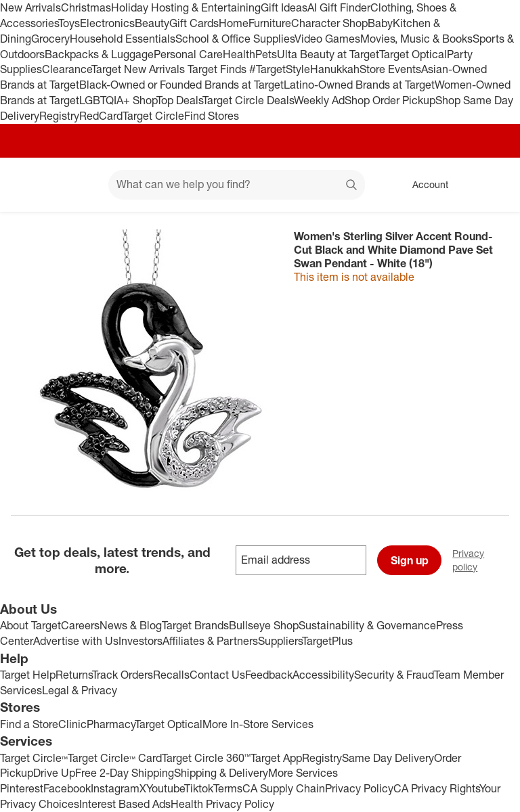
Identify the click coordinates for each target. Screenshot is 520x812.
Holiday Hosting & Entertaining (186, 7)
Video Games (327, 39)
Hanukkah (335, 69)
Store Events (390, 69)
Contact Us (217, 675)
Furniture (270, 23)
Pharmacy (111, 724)
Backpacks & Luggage (99, 54)
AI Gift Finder (339, 7)
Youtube (165, 788)
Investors (140, 641)
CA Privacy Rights (436, 788)
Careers (80, 625)
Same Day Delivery (388, 758)
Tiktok (199, 788)
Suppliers (280, 641)
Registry (59, 116)
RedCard (101, 116)
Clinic (72, 724)
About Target (30, 625)
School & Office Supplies (235, 39)
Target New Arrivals (139, 69)
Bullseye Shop (264, 625)
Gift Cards (194, 23)
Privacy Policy (359, 788)
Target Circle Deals (248, 100)
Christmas (86, 7)
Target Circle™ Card (115, 758)
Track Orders (123, 675)
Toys (69, 23)
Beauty (152, 23)
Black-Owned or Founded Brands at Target (181, 85)
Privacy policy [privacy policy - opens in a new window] (486, 560)
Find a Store (29, 724)
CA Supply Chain (284, 788)
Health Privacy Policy (222, 804)
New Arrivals (30, 7)
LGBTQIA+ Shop (118, 100)
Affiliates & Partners (210, 641)
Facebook (67, 788)
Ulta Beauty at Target (328, 54)
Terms (228, 788)
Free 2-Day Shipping (125, 773)
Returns (74, 675)
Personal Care (188, 54)
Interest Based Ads (125, 804)
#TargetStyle (280, 69)
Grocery (50, 39)
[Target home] (30, 185)
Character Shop (329, 23)
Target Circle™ (34, 758)
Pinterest (22, 788)
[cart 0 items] (492, 185)
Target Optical (413, 54)
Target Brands (195, 625)
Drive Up (54, 773)
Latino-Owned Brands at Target (359, 85)
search (352, 185)
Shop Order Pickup (390, 100)
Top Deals (179, 100)
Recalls (171, 675)
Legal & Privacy (80, 690)
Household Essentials (123, 39)
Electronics (107, 23)
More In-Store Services (258, 724)
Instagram (115, 788)
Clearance (67, 69)
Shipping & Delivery (221, 773)
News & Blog (131, 625)
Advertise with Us (76, 641)
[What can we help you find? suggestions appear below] (237, 185)
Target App (276, 758)
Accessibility (323, 675)
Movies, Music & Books (416, 39)
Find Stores (212, 116)
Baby (380, 23)
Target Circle (153, 116)
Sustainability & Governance (367, 625)
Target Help (28, 675)
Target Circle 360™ (206, 758)
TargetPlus (327, 641)
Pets (266, 54)
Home (234, 23)
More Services (303, 773)
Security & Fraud (394, 675)
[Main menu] (77, 185)
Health (239, 54)
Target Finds (218, 69)
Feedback (269, 675)
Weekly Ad (319, 100)
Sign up (410, 560)
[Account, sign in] (424, 185)
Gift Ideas (284, 7)
